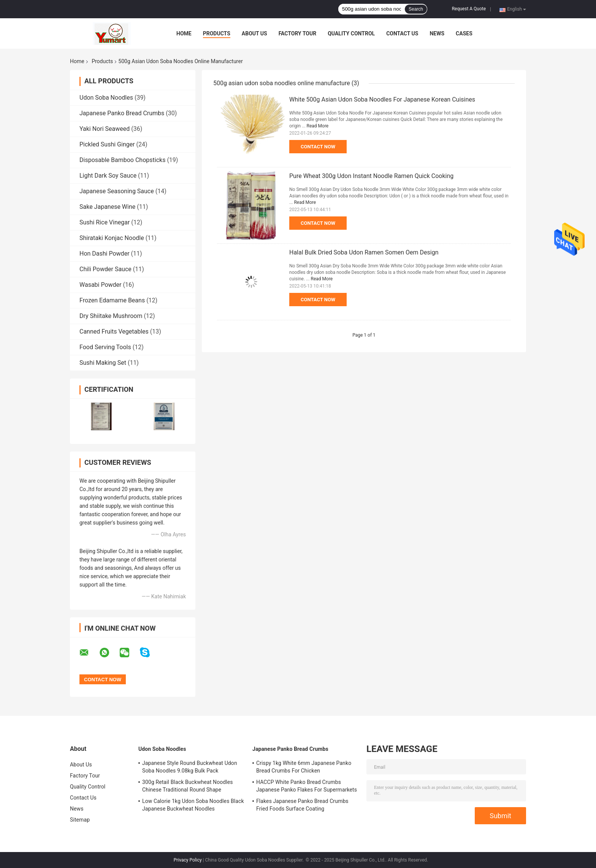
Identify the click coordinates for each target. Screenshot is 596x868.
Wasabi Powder (101, 285)
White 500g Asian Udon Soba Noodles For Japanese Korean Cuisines (382, 99)
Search (416, 9)
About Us (254, 33)
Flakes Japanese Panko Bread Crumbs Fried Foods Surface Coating (302, 805)
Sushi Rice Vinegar (105, 222)
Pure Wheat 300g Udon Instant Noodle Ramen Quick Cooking (371, 176)
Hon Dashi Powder (105, 254)
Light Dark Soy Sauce (108, 176)
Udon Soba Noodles (106, 98)
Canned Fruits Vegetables (114, 331)
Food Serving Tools (105, 347)
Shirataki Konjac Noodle (112, 238)
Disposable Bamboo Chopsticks (122, 160)
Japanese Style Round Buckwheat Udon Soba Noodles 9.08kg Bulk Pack (190, 767)
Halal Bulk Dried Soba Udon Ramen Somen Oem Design (364, 252)
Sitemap (80, 820)
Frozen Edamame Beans (112, 300)
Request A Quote (469, 9)
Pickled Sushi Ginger (107, 144)
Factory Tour (298, 33)
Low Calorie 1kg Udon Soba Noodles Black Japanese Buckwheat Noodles (193, 805)
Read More (318, 126)
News (437, 33)
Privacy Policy (188, 860)
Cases (464, 33)
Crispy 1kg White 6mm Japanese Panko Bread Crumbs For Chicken (304, 767)
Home (184, 33)
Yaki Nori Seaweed (105, 129)
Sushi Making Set (103, 363)
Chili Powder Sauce (105, 269)
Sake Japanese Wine (107, 207)
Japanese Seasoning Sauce (117, 191)
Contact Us (402, 33)
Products (217, 33)
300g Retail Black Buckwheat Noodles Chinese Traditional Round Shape (188, 786)
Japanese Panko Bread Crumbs (122, 113)
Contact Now (318, 147)
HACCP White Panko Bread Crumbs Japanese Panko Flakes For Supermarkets (307, 786)
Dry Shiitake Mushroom (111, 316)
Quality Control (351, 33)
